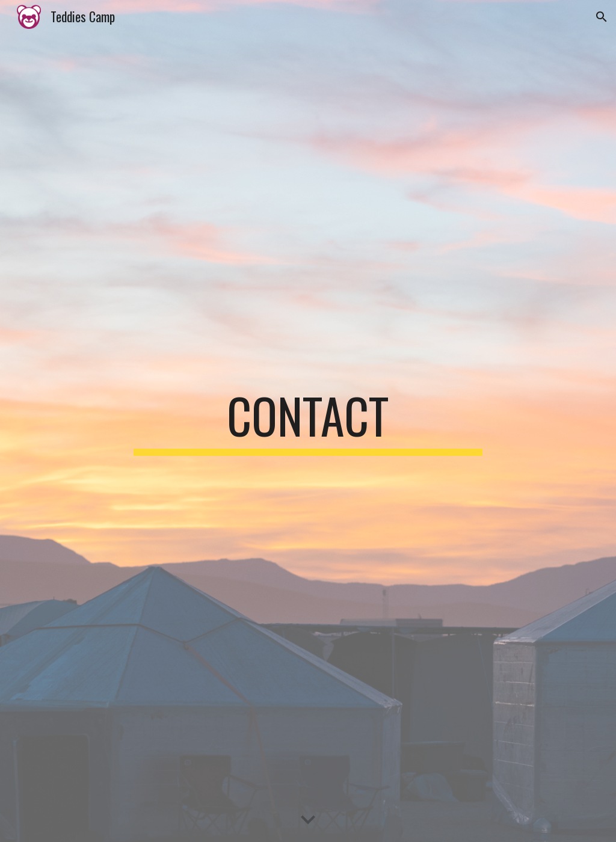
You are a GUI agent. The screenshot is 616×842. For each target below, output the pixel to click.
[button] (602, 17)
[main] (308, 421)
